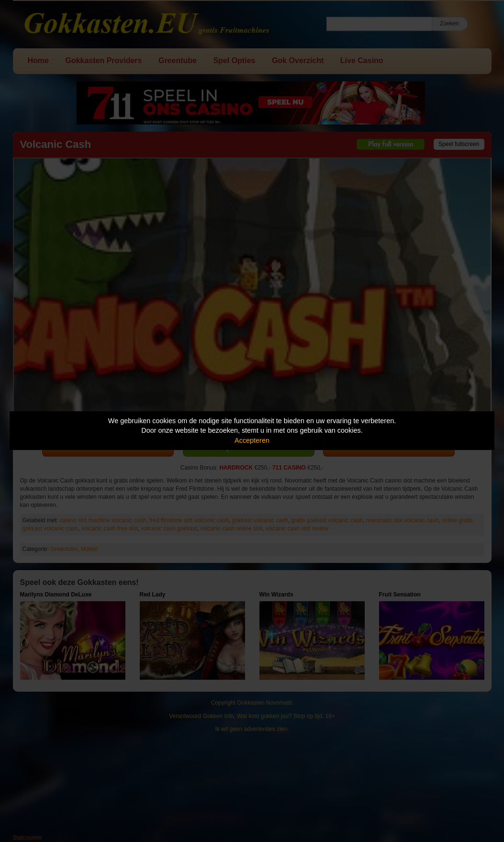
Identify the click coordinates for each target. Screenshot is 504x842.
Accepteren (252, 440)
